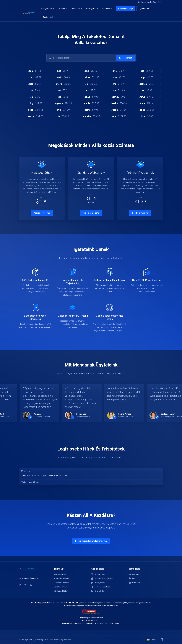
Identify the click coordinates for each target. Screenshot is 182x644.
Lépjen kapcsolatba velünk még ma (91, 541)
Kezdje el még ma (42, 213)
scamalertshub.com (42, 417)
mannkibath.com (126, 417)
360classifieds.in (83, 417)
